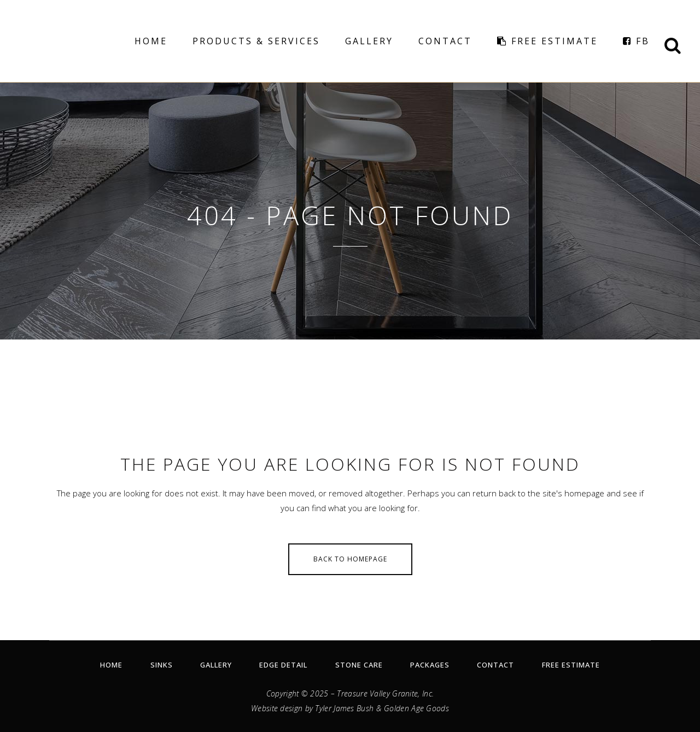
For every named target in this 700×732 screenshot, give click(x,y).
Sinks (162, 665)
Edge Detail (283, 665)
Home (111, 665)
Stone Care (359, 665)
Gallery (216, 665)
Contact (495, 665)
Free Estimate (571, 665)
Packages (430, 665)
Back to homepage (350, 559)
